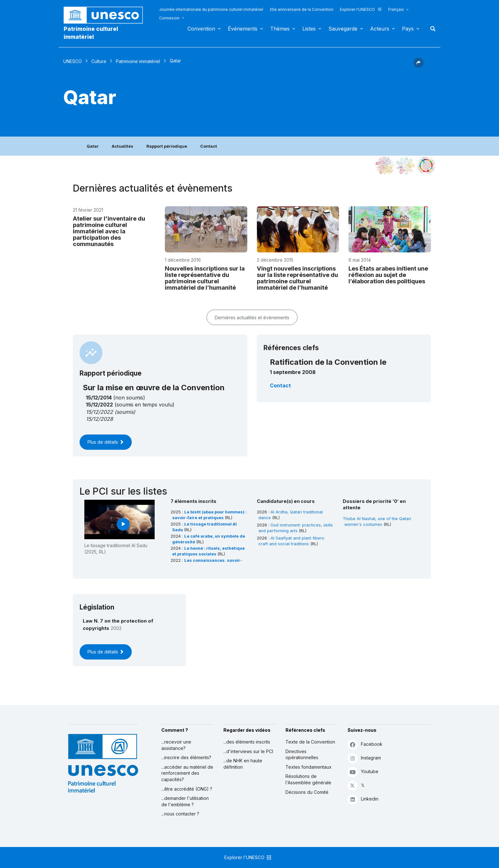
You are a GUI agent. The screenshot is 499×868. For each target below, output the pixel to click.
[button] (418, 66)
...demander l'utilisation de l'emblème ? (185, 801)
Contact (209, 146)
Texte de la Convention (310, 742)
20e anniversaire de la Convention (302, 9)
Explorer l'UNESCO (361, 9)
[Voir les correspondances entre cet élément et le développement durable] (426, 166)
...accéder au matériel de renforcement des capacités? (187, 773)
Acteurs (380, 29)
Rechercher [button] (431, 29)
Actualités (123, 146)
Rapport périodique (167, 146)
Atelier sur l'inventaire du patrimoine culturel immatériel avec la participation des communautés (109, 231)
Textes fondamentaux (309, 767)
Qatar (93, 146)
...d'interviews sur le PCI (248, 751)
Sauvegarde (343, 29)
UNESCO (73, 61)
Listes (309, 29)
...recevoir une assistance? (176, 745)
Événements (243, 29)
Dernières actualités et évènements (252, 318)
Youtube (363, 772)
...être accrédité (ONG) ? (187, 789)
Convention (201, 29)
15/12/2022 (99, 412)
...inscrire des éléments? (186, 757)
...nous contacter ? (180, 814)
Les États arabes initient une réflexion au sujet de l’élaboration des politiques (388, 275)
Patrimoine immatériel (138, 61)
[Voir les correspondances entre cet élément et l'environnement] (405, 166)
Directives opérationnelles (302, 755)
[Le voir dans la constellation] (385, 166)
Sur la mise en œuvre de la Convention (154, 388)
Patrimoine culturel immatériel (91, 33)
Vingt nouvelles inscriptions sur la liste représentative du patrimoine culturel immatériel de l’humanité (297, 278)
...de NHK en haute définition (243, 764)
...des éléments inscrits (247, 742)
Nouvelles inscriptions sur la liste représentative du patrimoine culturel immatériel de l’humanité (205, 278)
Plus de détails (106, 442)
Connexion (169, 18)
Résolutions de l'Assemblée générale (308, 779)
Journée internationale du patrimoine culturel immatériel (211, 9)
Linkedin (363, 799)
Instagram (364, 758)
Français (396, 9)
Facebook (365, 744)
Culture (99, 61)
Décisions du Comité (307, 792)
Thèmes (280, 29)
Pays (408, 29)
